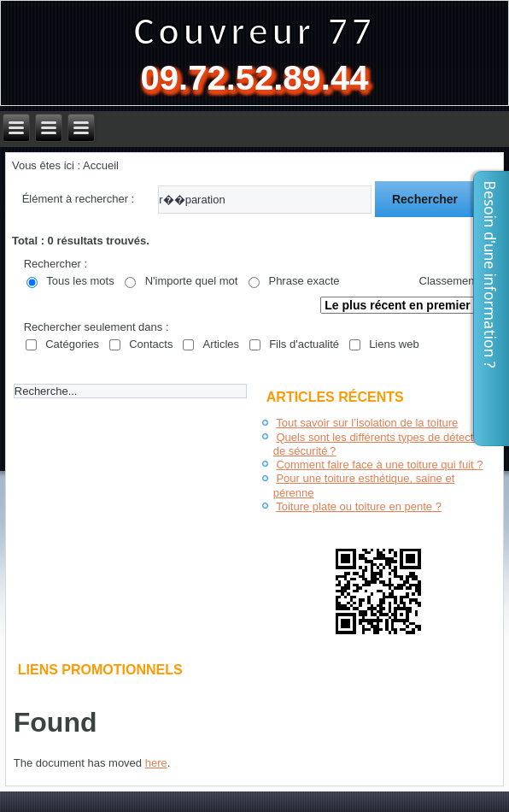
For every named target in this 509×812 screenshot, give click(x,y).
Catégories (72, 344)
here (156, 763)
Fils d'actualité (304, 344)
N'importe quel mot (192, 281)
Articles (221, 344)
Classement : (452, 281)
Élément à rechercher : (79, 199)
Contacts (151, 344)
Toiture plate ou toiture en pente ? (359, 506)
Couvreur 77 (254, 31)
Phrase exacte (304, 281)
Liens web (394, 344)
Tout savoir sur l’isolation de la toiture (367, 423)
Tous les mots (80, 281)
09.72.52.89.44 (255, 78)
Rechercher (425, 199)
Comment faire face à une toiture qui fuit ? (379, 465)
